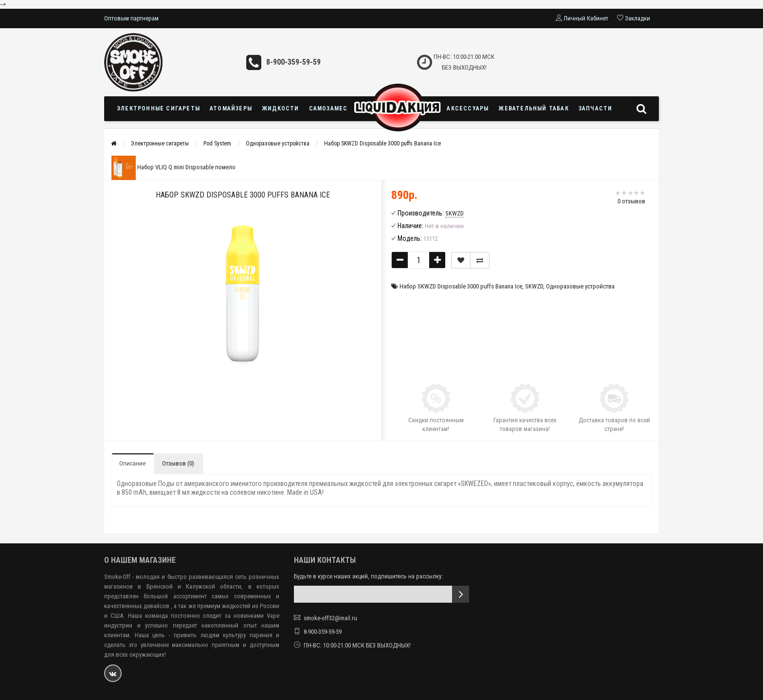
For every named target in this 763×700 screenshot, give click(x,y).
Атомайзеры (231, 108)
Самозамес (328, 108)
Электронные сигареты (158, 108)
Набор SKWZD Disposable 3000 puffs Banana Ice (382, 144)
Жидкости (281, 108)
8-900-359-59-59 (293, 62)
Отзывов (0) (178, 463)
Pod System (217, 144)
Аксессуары (468, 108)
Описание (132, 463)
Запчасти (596, 108)
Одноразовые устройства (278, 144)
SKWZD (534, 286)
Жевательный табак (533, 108)
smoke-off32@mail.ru (330, 618)
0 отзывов (631, 201)
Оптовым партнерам (131, 18)
